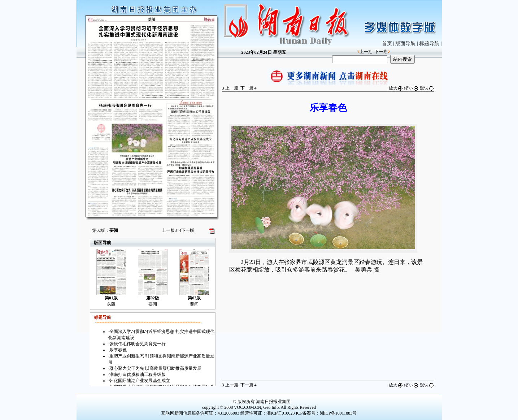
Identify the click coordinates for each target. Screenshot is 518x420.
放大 (396, 88)
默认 (427, 88)
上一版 (169, 230)
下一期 (381, 52)
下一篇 (249, 88)
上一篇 (230, 88)
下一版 (187, 230)
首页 (387, 44)
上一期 (366, 52)
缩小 (412, 88)
